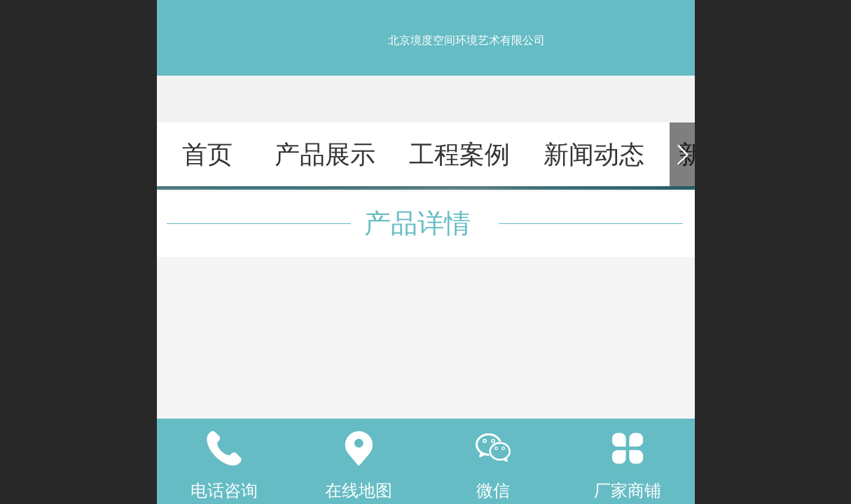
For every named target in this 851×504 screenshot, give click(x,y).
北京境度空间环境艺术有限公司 (466, 40)
